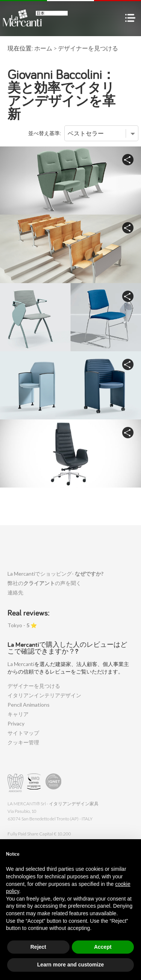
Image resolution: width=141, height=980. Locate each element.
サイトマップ (23, 733)
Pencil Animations (29, 705)
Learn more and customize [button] (70, 965)
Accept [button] (103, 947)
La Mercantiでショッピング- (55, 574)
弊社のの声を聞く (44, 583)
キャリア (18, 714)
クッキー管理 (23, 742)
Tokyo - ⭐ (22, 625)
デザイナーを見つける (34, 686)
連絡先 (15, 592)
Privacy (16, 723)
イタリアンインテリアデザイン (44, 695)
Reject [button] (38, 947)
